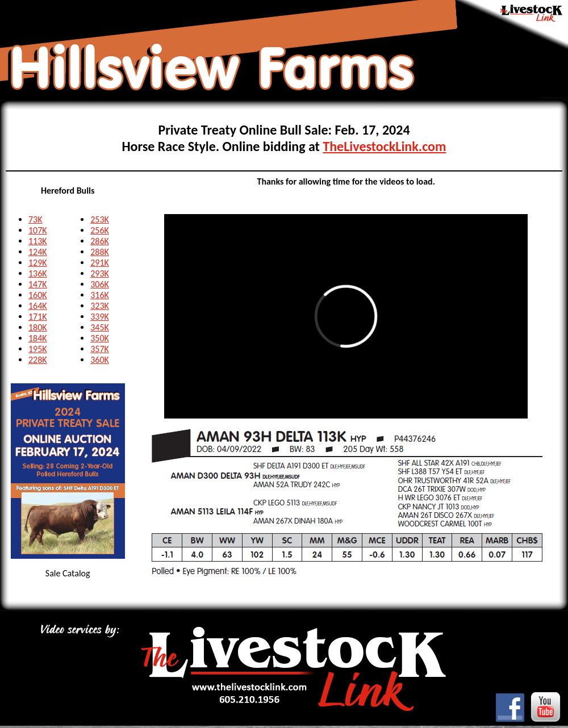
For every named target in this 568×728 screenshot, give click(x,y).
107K (38, 230)
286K (100, 241)
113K (38, 241)
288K (100, 252)
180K (38, 327)
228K (38, 360)
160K (38, 295)
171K (38, 317)
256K (100, 230)
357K (100, 349)
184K (38, 338)
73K (35, 219)
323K (100, 306)
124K (38, 252)
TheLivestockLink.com (384, 146)
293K (100, 273)
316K (100, 295)
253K (100, 219)
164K (38, 306)
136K (38, 273)
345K (100, 327)
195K (38, 349)
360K (100, 360)
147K (38, 284)
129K (38, 263)
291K (100, 263)
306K (100, 284)
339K (100, 317)
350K (100, 338)
